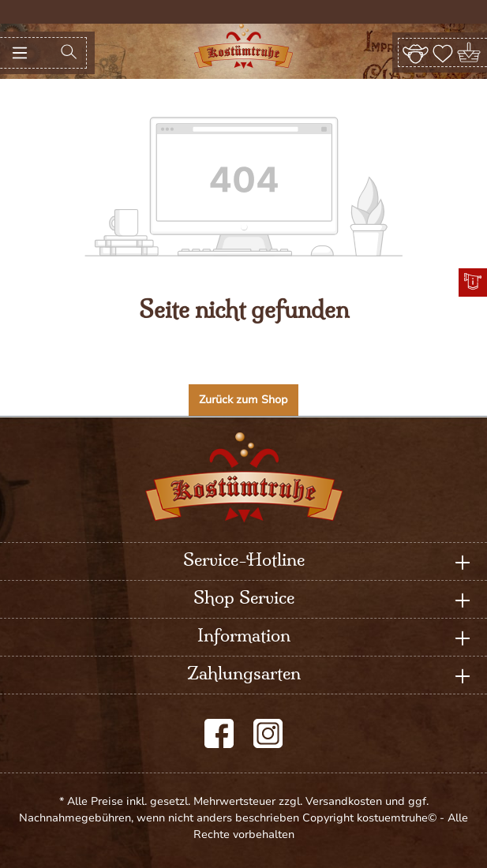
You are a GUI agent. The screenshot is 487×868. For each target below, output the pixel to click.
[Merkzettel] (443, 52)
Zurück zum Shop (243, 400)
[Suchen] (69, 53)
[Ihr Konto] (416, 52)
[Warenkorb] (470, 52)
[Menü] (20, 53)
